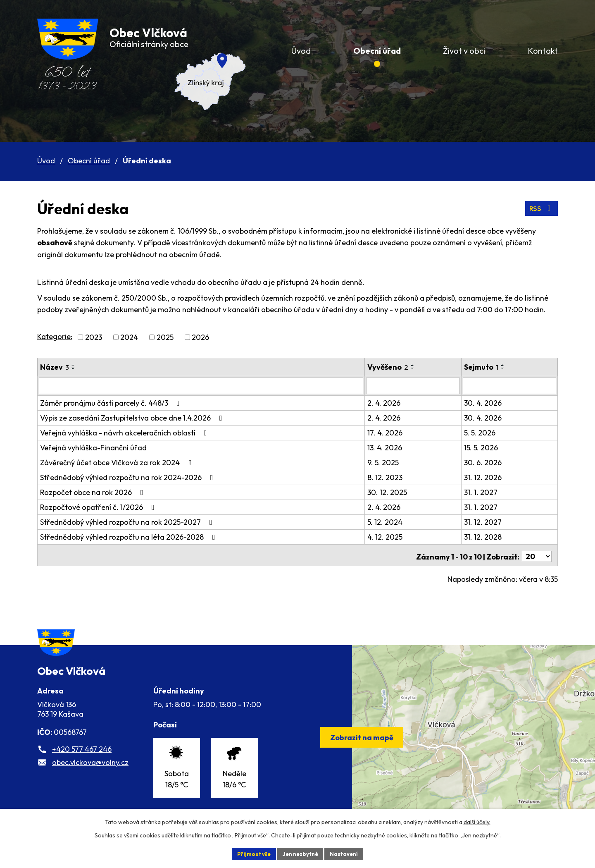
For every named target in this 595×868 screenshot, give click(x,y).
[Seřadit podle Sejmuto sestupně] (510, 368)
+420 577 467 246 (82, 762)
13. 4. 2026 (390, 447)
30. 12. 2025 (393, 491)
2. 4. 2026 (389, 402)
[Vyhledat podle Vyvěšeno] (419, 385)
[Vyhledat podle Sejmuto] (513, 385)
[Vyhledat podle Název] (204, 385)
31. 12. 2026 (490, 477)
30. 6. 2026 (490, 462)
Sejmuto (488, 367)
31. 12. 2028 (490, 536)
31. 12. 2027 (490, 521)
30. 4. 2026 (490, 402)
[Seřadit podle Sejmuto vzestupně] (510, 365)
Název (55, 367)
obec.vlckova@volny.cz (90, 776)
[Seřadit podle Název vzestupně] (74, 365)
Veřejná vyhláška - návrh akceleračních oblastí (125, 432)
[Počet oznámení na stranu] (537, 553)
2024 (129, 337)
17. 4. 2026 (390, 432)
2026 (200, 337)
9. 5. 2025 (388, 462)
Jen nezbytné (300, 853)
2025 (165, 337)
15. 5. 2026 (488, 447)
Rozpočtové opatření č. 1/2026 (99, 506)
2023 (94, 337)
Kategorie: (55, 336)
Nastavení (347, 853)
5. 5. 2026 (487, 432)
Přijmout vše (251, 853)
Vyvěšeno (393, 367)
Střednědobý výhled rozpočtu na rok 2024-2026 (128, 477)
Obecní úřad (89, 161)
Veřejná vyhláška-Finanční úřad (93, 447)
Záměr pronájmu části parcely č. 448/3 (112, 402)
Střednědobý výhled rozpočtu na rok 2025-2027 (128, 521)
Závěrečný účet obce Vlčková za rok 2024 (117, 462)
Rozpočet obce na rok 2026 (93, 491)
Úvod (46, 161)
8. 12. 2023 (390, 477)
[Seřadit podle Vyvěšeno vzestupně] (418, 365)
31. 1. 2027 (488, 491)
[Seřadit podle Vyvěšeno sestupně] (418, 368)
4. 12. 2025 (390, 536)
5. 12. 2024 (390, 521)
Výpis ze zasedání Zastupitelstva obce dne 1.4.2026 (133, 417)
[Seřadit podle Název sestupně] (74, 368)
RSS (541, 209)
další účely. (477, 821)
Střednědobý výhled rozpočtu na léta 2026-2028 (129, 536)
